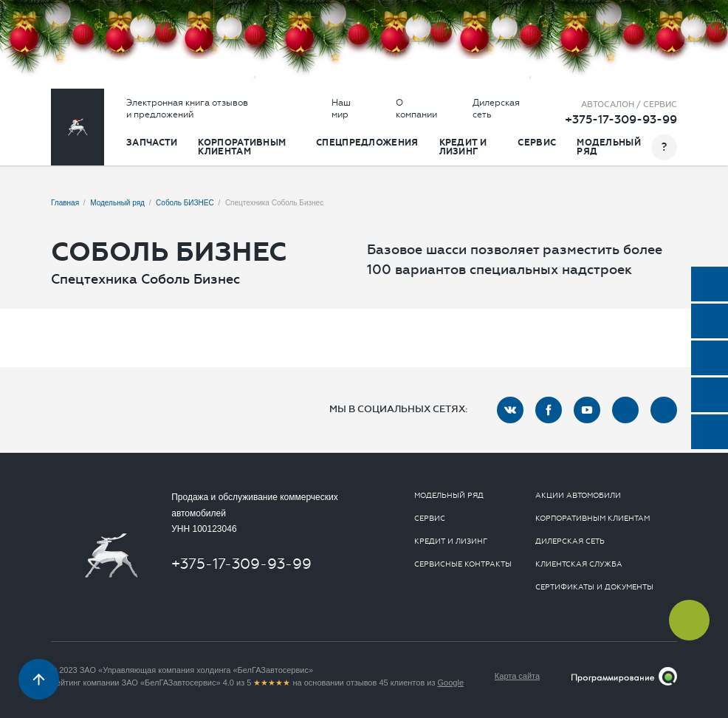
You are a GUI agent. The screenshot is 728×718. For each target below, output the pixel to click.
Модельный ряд (609, 147)
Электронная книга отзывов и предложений (187, 109)
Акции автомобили (578, 496)
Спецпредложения (367, 143)
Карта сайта (517, 676)
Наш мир (341, 109)
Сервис (537, 143)
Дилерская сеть (496, 109)
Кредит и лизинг (463, 147)
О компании (416, 109)
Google (451, 683)
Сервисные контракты (463, 564)
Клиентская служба (579, 564)
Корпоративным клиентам (242, 147)
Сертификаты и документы (594, 587)
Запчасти (152, 143)
